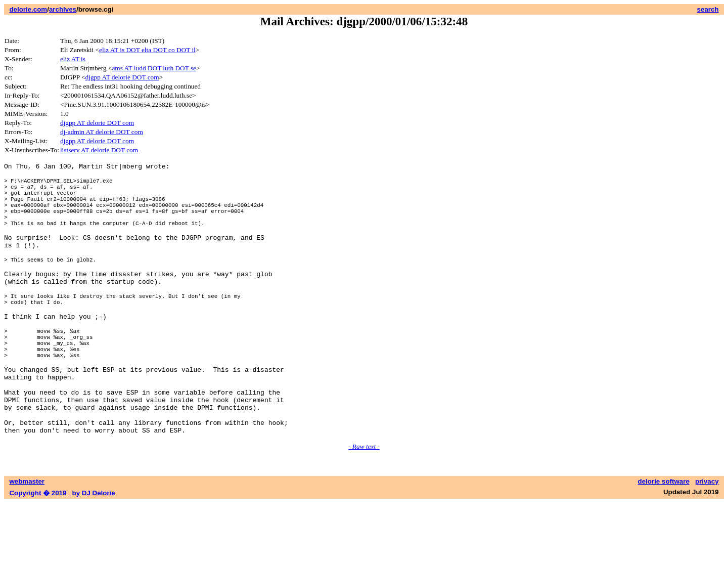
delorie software (664, 541)
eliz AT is (73, 59)
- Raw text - (364, 506)
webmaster (27, 541)
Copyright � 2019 (38, 552)
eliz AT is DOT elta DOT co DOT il (147, 50)
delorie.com (28, 9)
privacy (707, 541)
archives (63, 9)
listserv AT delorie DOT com (99, 150)
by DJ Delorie (94, 552)
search (708, 9)
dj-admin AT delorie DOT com (102, 132)
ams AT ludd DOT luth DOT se (154, 68)
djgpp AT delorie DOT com (122, 77)
